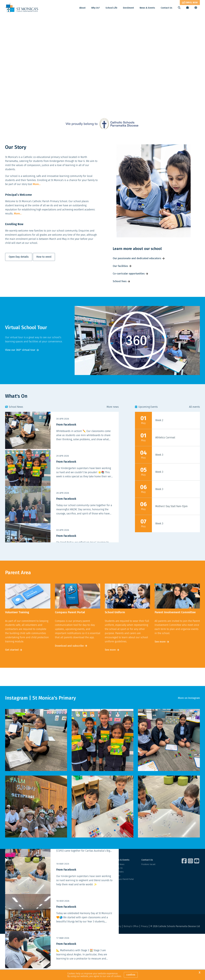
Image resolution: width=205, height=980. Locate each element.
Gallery (117, 887)
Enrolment (128, 8)
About (82, 8)
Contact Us (166, 8)
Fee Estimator (93, 887)
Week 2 (159, 432)
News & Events (147, 8)
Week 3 (159, 467)
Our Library (64, 899)
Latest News (119, 876)
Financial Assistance (95, 891)
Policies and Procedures (16, 891)
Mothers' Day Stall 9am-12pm (171, 518)
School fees (120, 293)
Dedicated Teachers (14, 884)
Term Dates (119, 884)
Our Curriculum (66, 884)
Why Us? (96, 8)
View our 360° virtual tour (20, 362)
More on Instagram (189, 710)
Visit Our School (94, 876)
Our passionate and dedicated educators (137, 270)
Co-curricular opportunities (129, 286)
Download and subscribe (69, 658)
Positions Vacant (148, 876)
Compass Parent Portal (124, 891)
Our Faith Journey (67, 887)
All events (194, 419)
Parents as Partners (68, 906)
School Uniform (66, 902)
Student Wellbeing (67, 876)
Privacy (144, 938)
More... (37, 196)
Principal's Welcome (14, 876)
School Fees (92, 884)
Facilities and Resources (16, 887)
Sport (62, 895)
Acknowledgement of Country (106, 938)
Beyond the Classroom (69, 891)
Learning (63, 880)
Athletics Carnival (165, 449)
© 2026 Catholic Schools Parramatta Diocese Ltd (175, 938)
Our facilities (120, 278)
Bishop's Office (131, 938)
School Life (111, 8)
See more (110, 662)
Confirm (131, 975)
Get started (12, 662)
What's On (118, 880)
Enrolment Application (96, 880)
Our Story (9, 880)
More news (113, 419)
